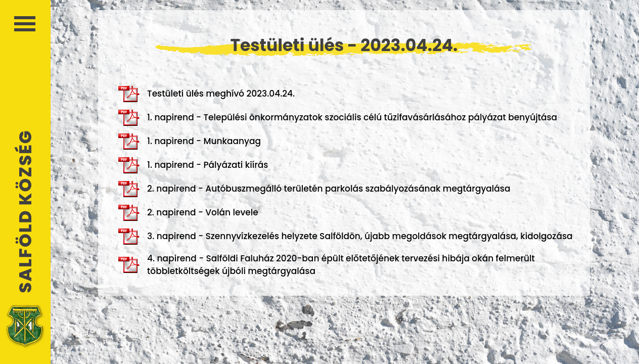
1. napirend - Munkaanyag (190, 142)
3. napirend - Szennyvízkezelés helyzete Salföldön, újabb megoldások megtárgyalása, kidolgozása (345, 237)
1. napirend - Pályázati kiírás (193, 165)
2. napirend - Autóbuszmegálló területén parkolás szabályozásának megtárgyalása (314, 189)
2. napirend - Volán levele (188, 213)
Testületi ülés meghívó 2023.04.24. (207, 94)
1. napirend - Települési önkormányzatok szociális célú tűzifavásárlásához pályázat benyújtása (338, 118)
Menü (25, 24)
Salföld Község (25, 212)
